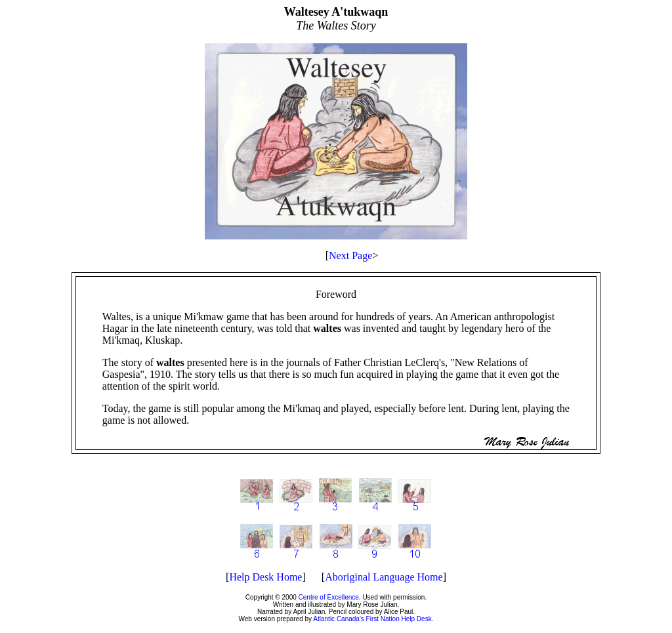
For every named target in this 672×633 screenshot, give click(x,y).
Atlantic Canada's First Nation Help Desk (372, 619)
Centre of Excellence (329, 597)
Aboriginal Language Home (384, 577)
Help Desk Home (265, 577)
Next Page (350, 255)
